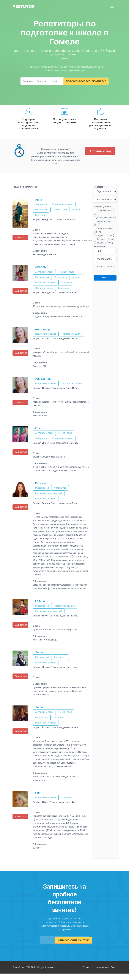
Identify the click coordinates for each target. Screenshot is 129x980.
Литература (42, 205)
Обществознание (45, 290)
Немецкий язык (68, 273)
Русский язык (61, 210)
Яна (38, 800)
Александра (43, 332)
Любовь (40, 268)
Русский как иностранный (50, 497)
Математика (42, 210)
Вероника (42, 487)
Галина (40, 606)
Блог (113, 974)
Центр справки (102, 974)
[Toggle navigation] (112, 7)
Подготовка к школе (64, 205)
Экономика (69, 285)
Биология (59, 724)
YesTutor (24, 7)
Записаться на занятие (74, 947)
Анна (39, 200)
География (41, 216)
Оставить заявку (100, 151)
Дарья (39, 658)
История (79, 210)
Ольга (39, 431)
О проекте (88, 974)
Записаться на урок (22, 238)
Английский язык (45, 273)
